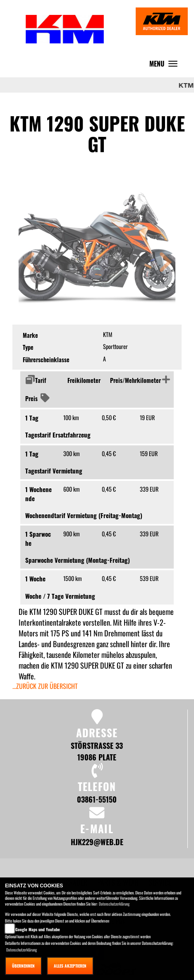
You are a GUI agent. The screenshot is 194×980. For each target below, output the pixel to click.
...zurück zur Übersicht (45, 686)
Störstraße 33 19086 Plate (97, 751)
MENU (165, 66)
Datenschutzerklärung (114, 904)
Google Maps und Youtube (38, 929)
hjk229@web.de (97, 842)
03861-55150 (97, 799)
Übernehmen (23, 966)
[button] (29, 263)
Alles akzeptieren (70, 966)
